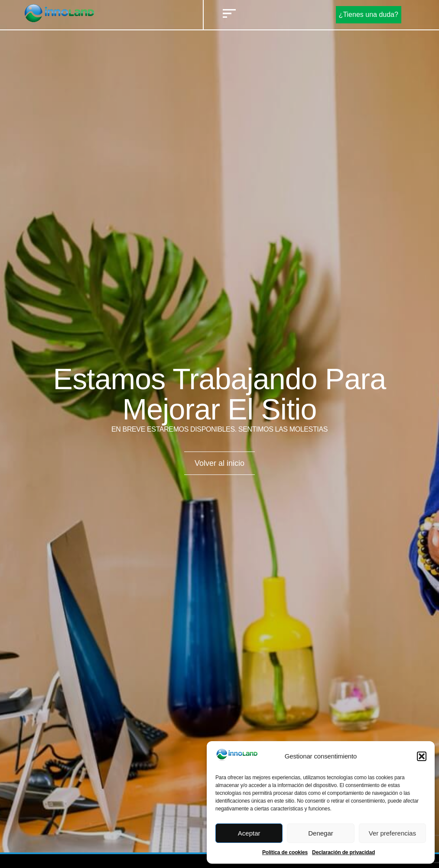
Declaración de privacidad (343, 852)
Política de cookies (285, 852)
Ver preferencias (392, 833)
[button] (422, 756)
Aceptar (249, 833)
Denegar (321, 833)
